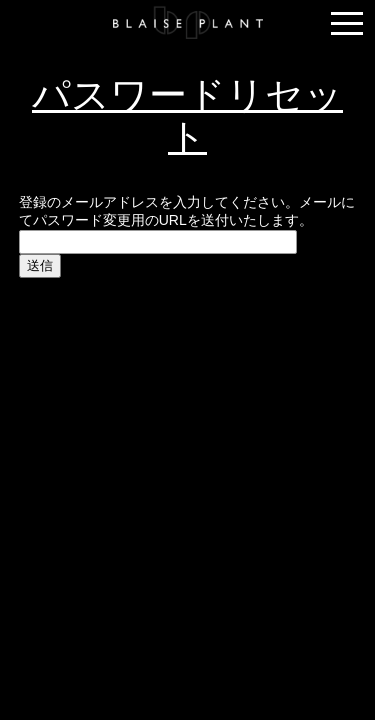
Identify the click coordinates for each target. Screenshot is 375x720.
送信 (40, 265)
